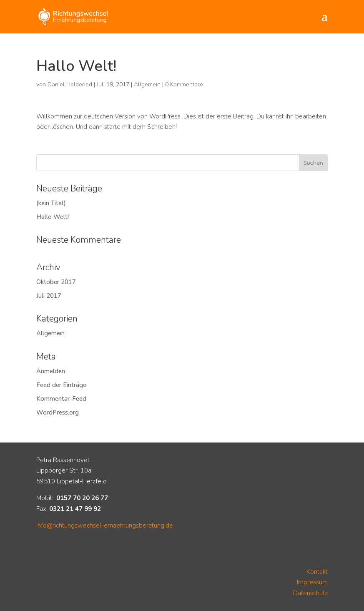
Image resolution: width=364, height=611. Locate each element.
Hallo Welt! (53, 217)
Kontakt (317, 572)
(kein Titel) (51, 203)
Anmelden (51, 371)
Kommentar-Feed (61, 399)
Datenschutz (310, 593)
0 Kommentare (184, 84)
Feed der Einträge (61, 385)
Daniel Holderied (70, 84)
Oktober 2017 (56, 282)
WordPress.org (58, 412)
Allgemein (147, 84)
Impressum (312, 582)
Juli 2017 (49, 296)
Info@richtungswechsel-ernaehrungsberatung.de (105, 526)
